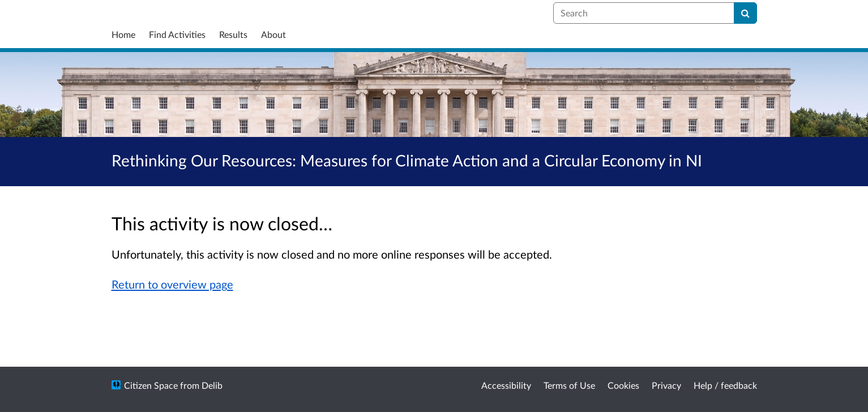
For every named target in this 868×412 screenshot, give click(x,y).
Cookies (623, 385)
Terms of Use (569, 385)
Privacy (666, 385)
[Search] (745, 13)
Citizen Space (151, 385)
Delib (212, 385)
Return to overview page (172, 284)
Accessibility (506, 385)
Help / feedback (725, 385)
